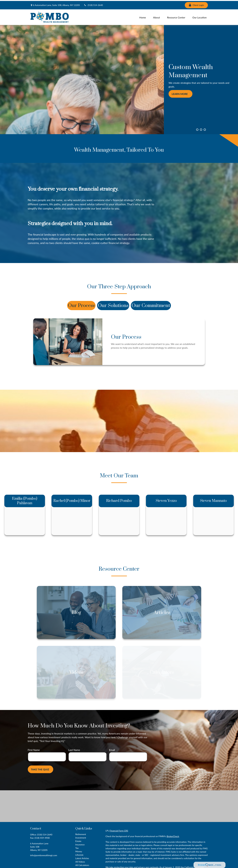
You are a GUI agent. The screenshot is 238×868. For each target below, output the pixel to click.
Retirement (81, 833)
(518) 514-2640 (93, 4)
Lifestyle (79, 854)
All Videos (80, 861)
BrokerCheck (173, 835)
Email (112, 749)
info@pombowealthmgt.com (44, 855)
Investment (81, 837)
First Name (34, 749)
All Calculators (82, 864)
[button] (143, 16)
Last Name (74, 749)
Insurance (80, 844)
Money (79, 851)
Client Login (196, 4)
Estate (78, 840)
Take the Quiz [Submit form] (40, 769)
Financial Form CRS (119, 830)
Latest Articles (82, 857)
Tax (77, 847)
